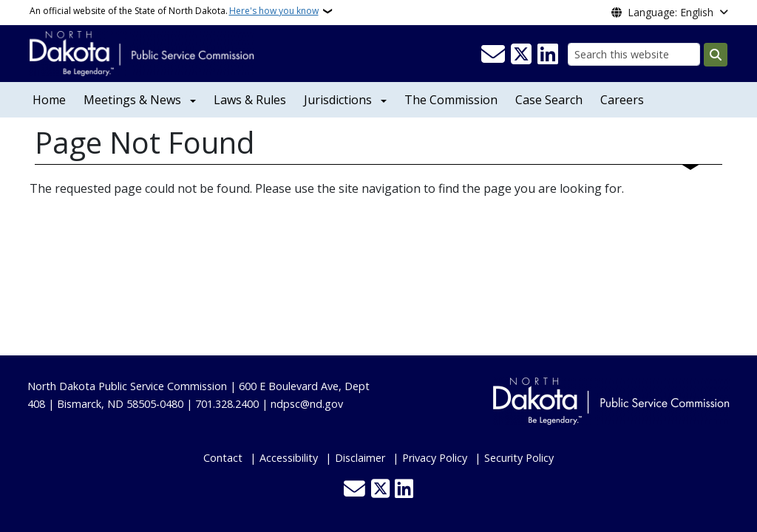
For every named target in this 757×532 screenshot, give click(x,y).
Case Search (549, 100)
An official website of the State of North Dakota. (174, 11)
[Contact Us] (493, 55)
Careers (622, 100)
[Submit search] (716, 55)
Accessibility (289, 458)
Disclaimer (360, 458)
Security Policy (519, 458)
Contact (223, 458)
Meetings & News (132, 100)
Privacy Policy (435, 458)
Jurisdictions (338, 100)
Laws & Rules (250, 100)
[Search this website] (634, 54)
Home (49, 100)
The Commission (451, 100)
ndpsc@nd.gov (307, 404)
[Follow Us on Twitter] (521, 55)
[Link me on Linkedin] (548, 55)
